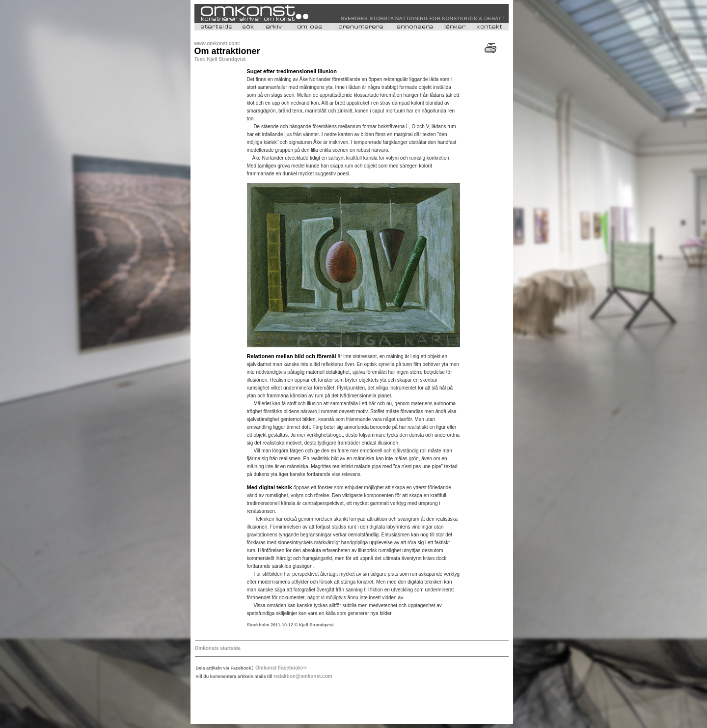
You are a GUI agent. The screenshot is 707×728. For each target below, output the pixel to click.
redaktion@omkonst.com (303, 676)
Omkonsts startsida (218, 648)
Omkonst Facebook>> (281, 668)
